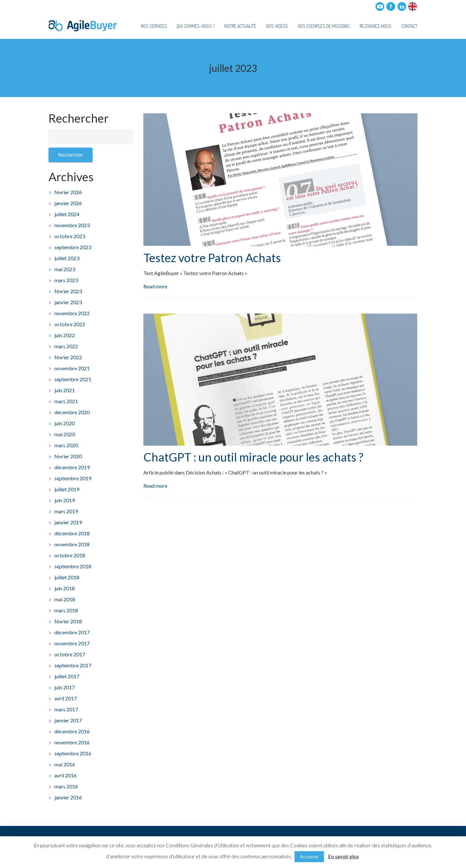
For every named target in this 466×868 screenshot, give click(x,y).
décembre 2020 (72, 412)
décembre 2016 (72, 731)
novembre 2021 (72, 368)
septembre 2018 (73, 566)
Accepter (309, 857)
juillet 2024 (67, 214)
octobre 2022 (70, 324)
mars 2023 (66, 280)
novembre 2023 (72, 225)
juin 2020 (65, 423)
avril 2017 (66, 698)
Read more (155, 286)
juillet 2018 (67, 577)
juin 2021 (65, 390)
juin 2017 (65, 687)
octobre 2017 (70, 654)
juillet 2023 (67, 258)
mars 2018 (66, 610)
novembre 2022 (72, 313)
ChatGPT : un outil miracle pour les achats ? (253, 457)
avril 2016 (66, 775)
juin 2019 (65, 500)
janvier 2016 (68, 797)
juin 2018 (65, 588)
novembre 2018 (72, 544)
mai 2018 (65, 599)
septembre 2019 (73, 478)
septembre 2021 (73, 379)
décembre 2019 (72, 467)
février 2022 (68, 357)
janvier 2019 (68, 522)
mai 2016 (65, 764)
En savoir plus (344, 856)
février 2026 (68, 192)
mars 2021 (66, 401)
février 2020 (68, 456)
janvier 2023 (68, 302)
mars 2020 (66, 445)
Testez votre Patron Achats (212, 258)
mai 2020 (65, 434)
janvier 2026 (68, 203)
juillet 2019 (67, 489)
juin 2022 (65, 335)
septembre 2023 (73, 247)
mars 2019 (66, 511)
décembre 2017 (72, 632)
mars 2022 (66, 346)
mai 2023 (65, 269)
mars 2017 (66, 709)
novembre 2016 (72, 742)
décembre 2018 (72, 533)
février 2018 (68, 621)
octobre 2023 (70, 236)
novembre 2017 (72, 643)
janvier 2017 (68, 720)
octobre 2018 (70, 555)
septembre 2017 (73, 665)
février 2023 (68, 291)
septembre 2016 (73, 753)
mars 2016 (66, 786)
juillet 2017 (67, 676)
